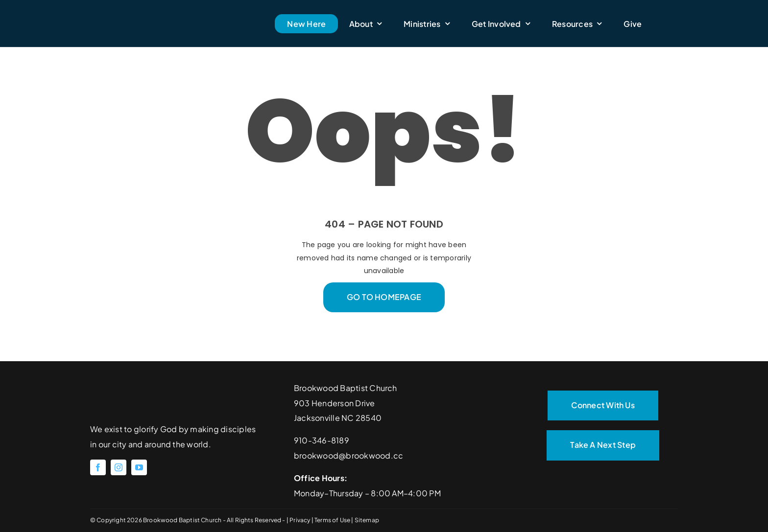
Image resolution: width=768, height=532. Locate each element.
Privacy (300, 520)
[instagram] (119, 467)
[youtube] (139, 467)
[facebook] (98, 467)
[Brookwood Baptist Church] (159, 9)
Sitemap (367, 520)
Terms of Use (333, 520)
